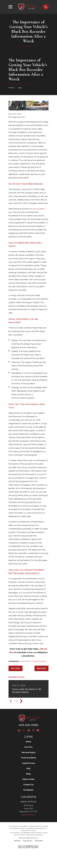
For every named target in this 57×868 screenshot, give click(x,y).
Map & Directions (28, 815)
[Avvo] (28, 730)
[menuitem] (17, 841)
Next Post (41, 668)
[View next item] (21, 701)
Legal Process (28, 763)
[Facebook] (33, 730)
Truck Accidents (28, 758)
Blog (28, 774)
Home (28, 742)
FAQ (28, 769)
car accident (39, 209)
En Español (28, 790)
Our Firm (28, 747)
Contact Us (28, 785)
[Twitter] (24, 730)
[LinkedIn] (19, 730)
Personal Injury (28, 752)
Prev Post (16, 668)
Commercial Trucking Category (33, 661)
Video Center (28, 779)
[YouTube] (38, 730)
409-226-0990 (28, 725)
